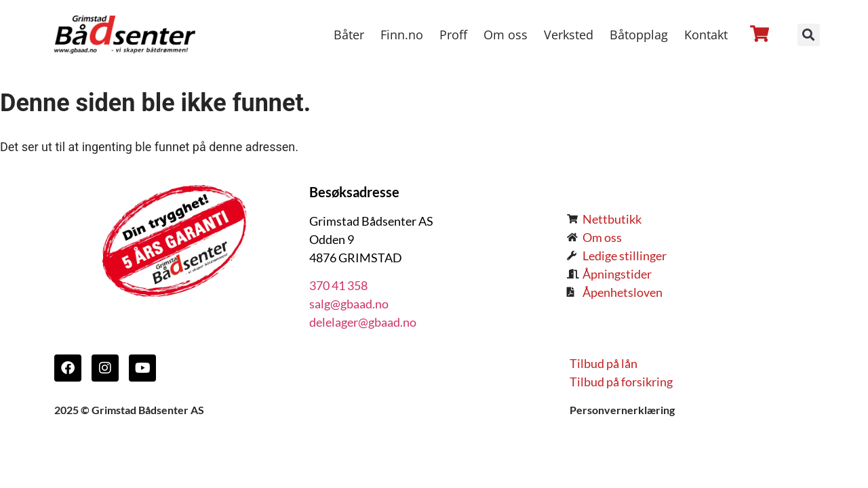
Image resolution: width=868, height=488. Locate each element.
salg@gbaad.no (349, 304)
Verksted (569, 35)
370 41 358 (338, 285)
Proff (453, 35)
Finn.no (402, 35)
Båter (349, 35)
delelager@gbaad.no (363, 322)
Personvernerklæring (622, 410)
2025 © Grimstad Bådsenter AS (129, 410)
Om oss (506, 35)
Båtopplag (639, 35)
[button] (809, 35)
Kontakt (706, 35)
